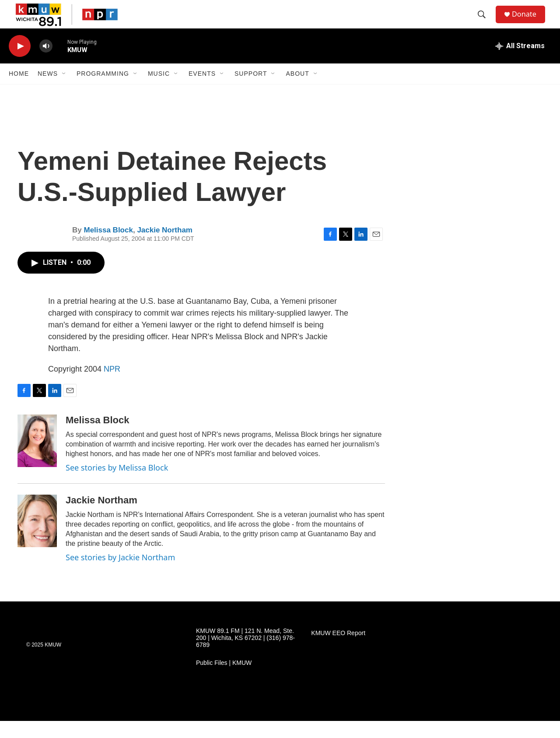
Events (202, 91)
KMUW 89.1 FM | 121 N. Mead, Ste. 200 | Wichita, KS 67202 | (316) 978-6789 (245, 655)
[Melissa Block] (37, 458)
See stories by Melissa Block (117, 485)
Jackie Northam (165, 248)
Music (159, 91)
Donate (529, 23)
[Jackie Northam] (37, 538)
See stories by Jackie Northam (120, 575)
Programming (103, 91)
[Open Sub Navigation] (64, 91)
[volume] (46, 64)
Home (19, 91)
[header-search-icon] (485, 23)
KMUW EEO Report (338, 651)
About (297, 91)
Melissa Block (108, 248)
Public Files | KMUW (224, 680)
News (48, 91)
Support (251, 91)
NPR (112, 387)
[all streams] (520, 63)
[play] (20, 64)
